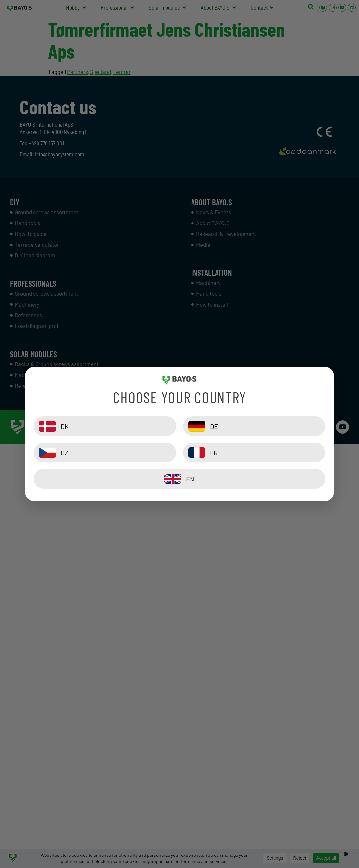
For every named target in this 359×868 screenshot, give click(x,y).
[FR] (254, 453)
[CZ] (105, 453)
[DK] (105, 426)
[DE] (254, 426)
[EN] (179, 479)
